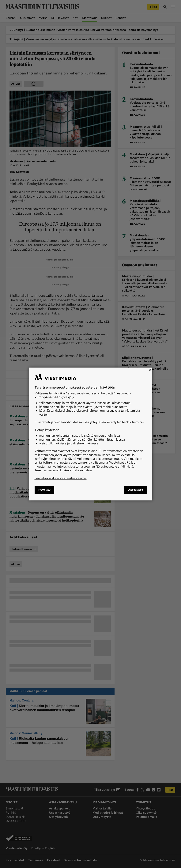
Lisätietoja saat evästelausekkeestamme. (61, 478)
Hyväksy (44, 490)
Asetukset (136, 490)
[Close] (150, 370)
